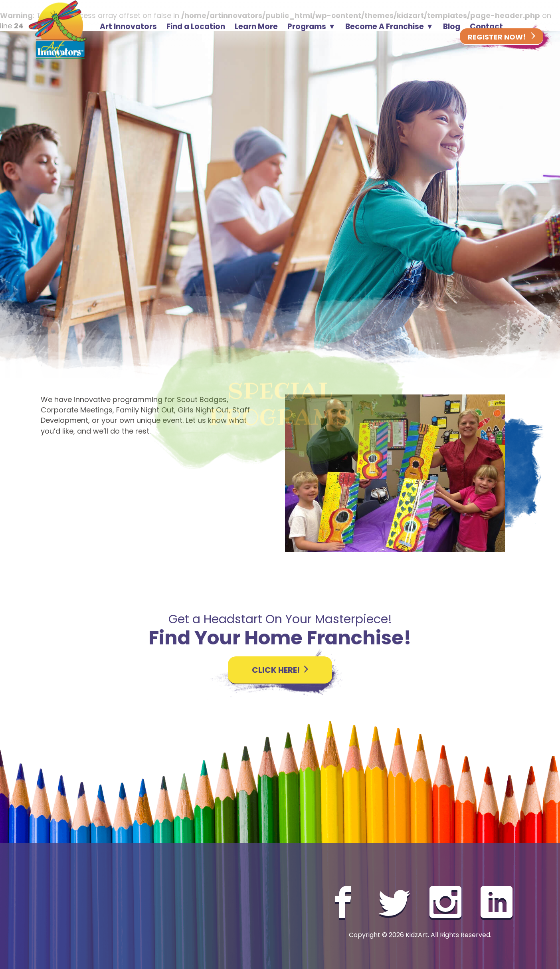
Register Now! (502, 38)
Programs (307, 29)
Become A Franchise (385, 29)
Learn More (256, 29)
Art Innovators (128, 29)
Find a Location (196, 29)
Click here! (280, 670)
